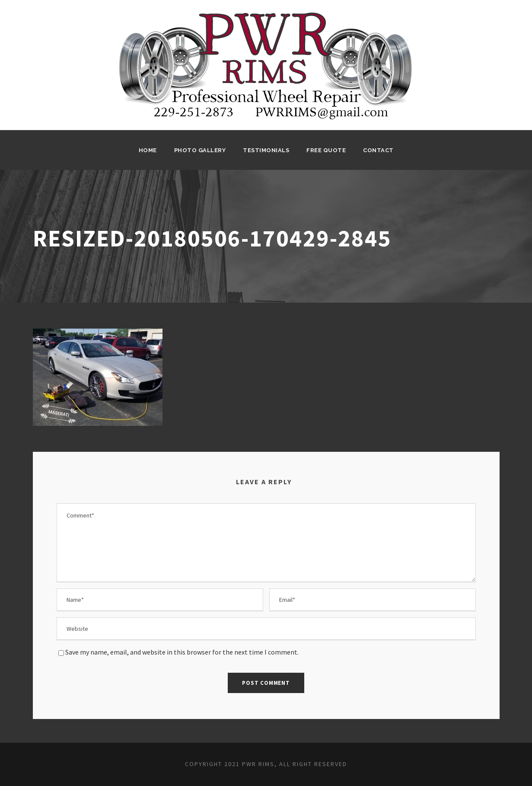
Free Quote (326, 150)
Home (148, 150)
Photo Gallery (200, 150)
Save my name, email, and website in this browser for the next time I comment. (182, 652)
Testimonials (266, 150)
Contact (378, 150)
